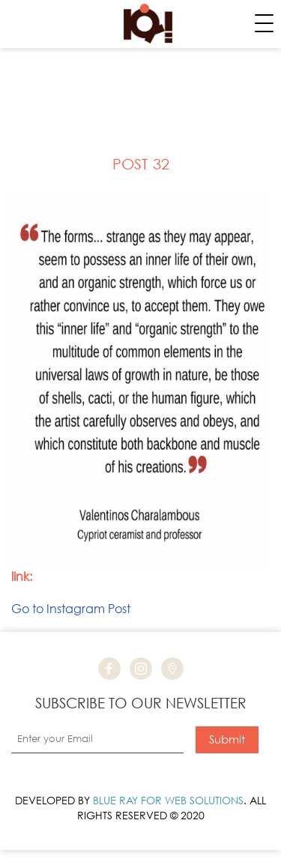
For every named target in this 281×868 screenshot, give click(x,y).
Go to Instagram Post (71, 608)
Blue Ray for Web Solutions (168, 800)
